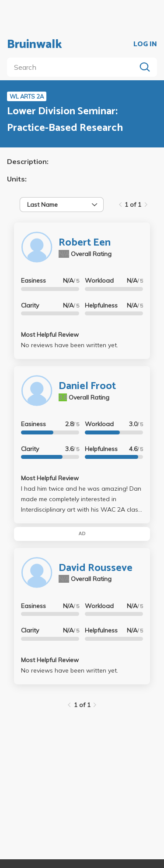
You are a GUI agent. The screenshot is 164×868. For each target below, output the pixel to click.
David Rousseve (96, 568)
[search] (73, 67)
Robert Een (85, 243)
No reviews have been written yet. (70, 345)
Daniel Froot (87, 386)
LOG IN (145, 44)
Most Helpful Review (50, 335)
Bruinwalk (35, 44)
